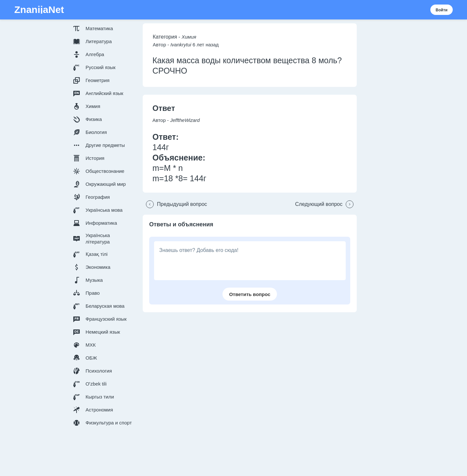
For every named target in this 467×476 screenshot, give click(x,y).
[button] (104, 29)
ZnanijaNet (39, 10)
